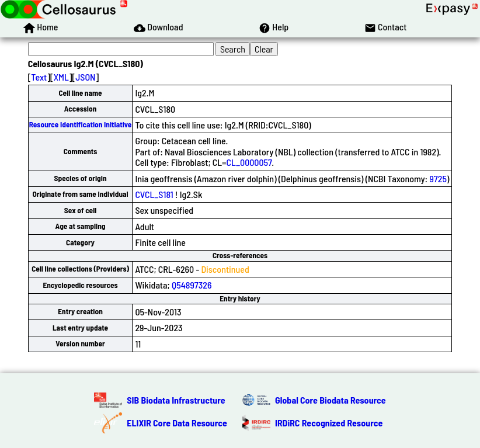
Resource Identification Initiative (81, 124)
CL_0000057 (249, 162)
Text (39, 77)
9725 (438, 178)
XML (61, 77)
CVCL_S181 (154, 194)
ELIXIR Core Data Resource (177, 423)
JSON (85, 77)
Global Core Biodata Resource (331, 400)
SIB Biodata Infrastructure (176, 400)
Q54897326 (192, 285)
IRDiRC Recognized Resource (329, 423)
